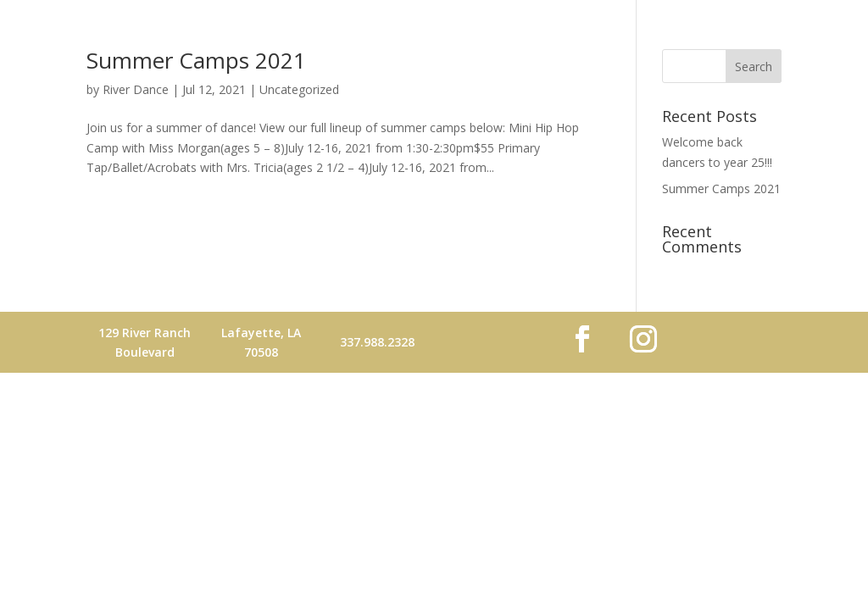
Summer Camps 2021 (196, 60)
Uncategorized (299, 89)
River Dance (136, 89)
